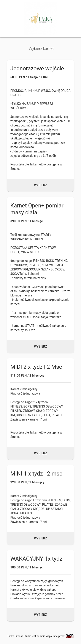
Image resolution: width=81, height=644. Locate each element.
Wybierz (41, 185)
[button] (40, 126)
